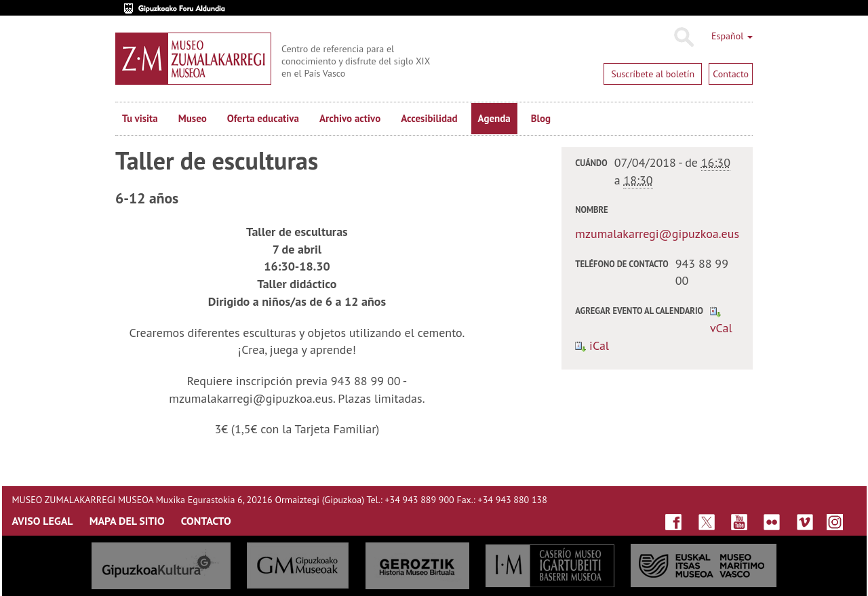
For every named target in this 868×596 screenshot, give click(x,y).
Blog (541, 118)
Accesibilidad (429, 118)
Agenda (494, 118)
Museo (193, 118)
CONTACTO (206, 521)
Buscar (683, 37)
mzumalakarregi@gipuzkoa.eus (657, 234)
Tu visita (140, 118)
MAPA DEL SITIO (127, 521)
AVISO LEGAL (43, 521)
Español (732, 36)
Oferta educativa (263, 118)
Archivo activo (350, 118)
